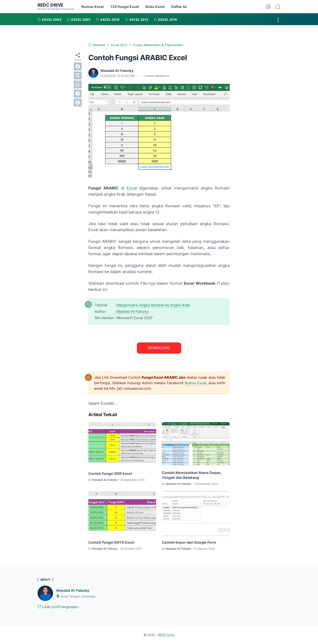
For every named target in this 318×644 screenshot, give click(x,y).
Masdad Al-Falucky (133, 311)
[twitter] (78, 75)
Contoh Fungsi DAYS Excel (111, 542)
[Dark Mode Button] (268, 7)
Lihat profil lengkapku (58, 607)
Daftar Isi (179, 7)
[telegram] (78, 94)
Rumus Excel (93, 7)
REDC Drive (50, 5)
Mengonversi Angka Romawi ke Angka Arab (153, 305)
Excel (132, 188)
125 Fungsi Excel (125, 7)
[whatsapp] (78, 84)
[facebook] (78, 66)
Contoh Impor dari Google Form (189, 542)
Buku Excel (155, 7)
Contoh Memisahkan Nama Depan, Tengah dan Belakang (192, 475)
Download (159, 348)
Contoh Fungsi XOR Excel (110, 473)
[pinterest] (78, 103)
